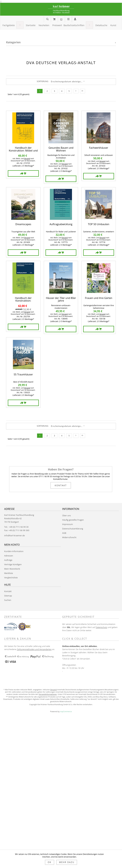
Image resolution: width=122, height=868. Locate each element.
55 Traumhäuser (23, 375)
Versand (27, 159)
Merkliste (9, 573)
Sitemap (8, 596)
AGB (64, 533)
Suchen (8, 600)
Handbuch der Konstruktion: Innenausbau (23, 299)
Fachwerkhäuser (99, 148)
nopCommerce (66, 711)
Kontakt (61, 485)
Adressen (9, 556)
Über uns (67, 515)
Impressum (68, 524)
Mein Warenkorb (54, 19)
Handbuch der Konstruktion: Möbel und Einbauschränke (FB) (23, 149)
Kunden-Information (14, 551)
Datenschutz (102, 627)
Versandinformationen (48, 694)
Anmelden (75, 19)
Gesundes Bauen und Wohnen (61, 149)
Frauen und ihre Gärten (99, 298)
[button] (9, 25)
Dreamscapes (23, 224)
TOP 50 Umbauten (99, 224)
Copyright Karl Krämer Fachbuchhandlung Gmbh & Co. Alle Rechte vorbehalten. (61, 704)
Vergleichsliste (11, 578)
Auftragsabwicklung (61, 224)
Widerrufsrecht (69, 537)
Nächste (76, 91)
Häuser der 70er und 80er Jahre (61, 299)
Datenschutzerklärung (73, 529)
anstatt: (19, 309)
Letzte (83, 91)
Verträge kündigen (13, 564)
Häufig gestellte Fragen (73, 520)
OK (49, 862)
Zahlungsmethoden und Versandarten (34, 649)
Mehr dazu (67, 862)
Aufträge (8, 560)
